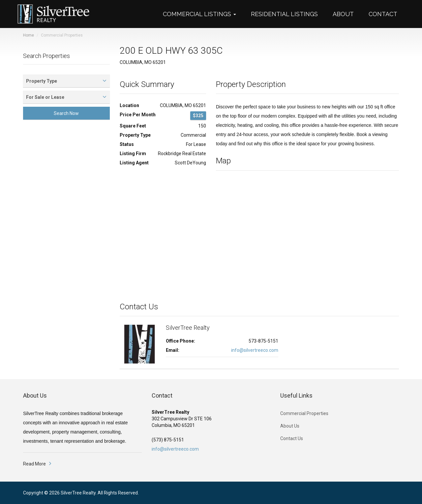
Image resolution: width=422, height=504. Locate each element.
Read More (34, 464)
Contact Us (292, 438)
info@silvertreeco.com (255, 350)
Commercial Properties (304, 413)
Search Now (66, 113)
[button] (203, 14)
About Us (290, 426)
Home (29, 35)
